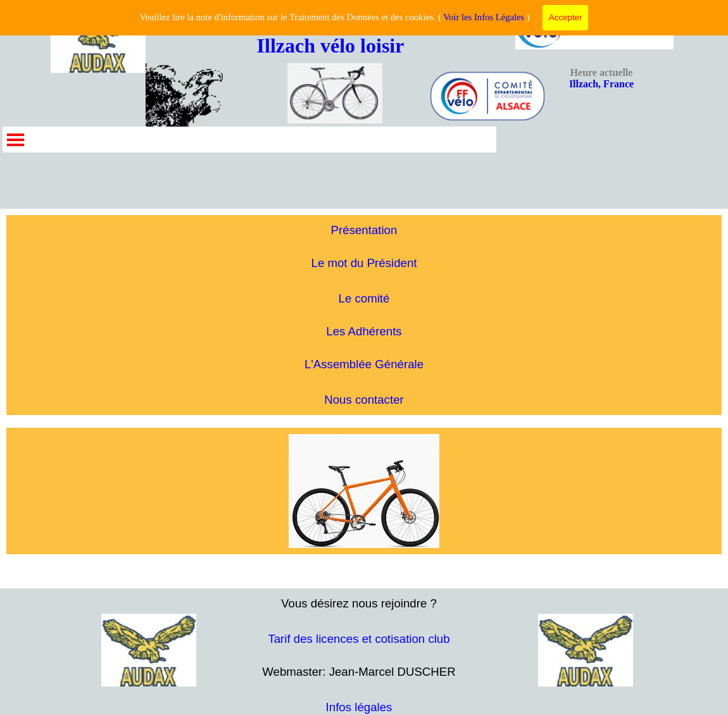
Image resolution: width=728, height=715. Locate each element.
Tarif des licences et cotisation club (359, 639)
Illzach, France (601, 78)
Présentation (364, 230)
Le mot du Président (364, 263)
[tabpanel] (364, 315)
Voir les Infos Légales (484, 17)
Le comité (364, 298)
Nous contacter (364, 400)
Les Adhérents (364, 331)
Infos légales (359, 707)
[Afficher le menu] (16, 140)
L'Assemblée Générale (364, 364)
